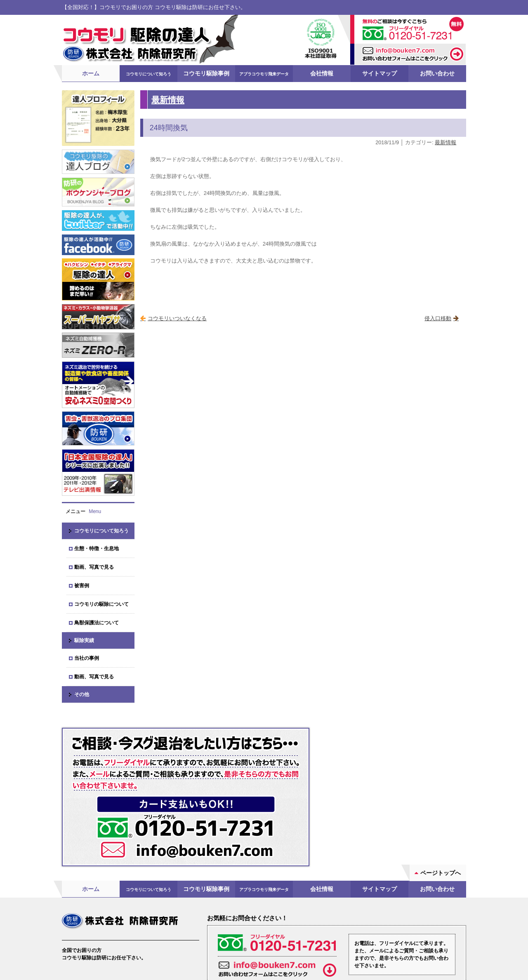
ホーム (91, 73)
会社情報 (322, 73)
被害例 (82, 585)
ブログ (151, 924)
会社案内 (84, 924)
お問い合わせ (437, 73)
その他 (82, 694)
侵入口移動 (438, 318)
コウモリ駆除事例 (206, 73)
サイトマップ (379, 73)
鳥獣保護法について (97, 622)
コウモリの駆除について (101, 604)
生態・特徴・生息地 (97, 548)
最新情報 (168, 99)
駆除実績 (84, 640)
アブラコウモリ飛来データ (264, 74)
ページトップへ (441, 801)
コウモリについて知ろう (148, 74)
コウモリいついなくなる (177, 318)
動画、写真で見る (94, 567)
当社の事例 (87, 658)
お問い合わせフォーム (338, 931)
